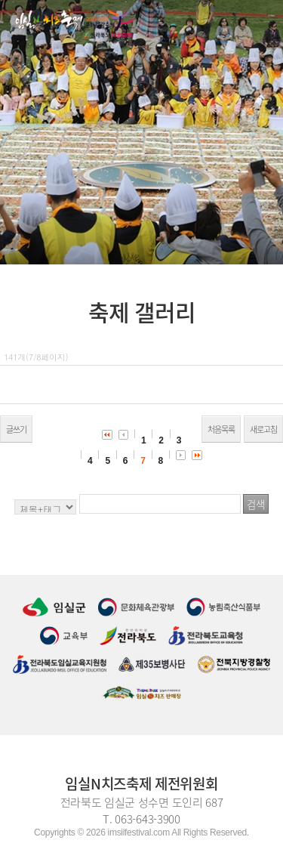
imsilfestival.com (139, 832)
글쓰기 (16, 429)
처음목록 (221, 429)
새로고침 (263, 429)
